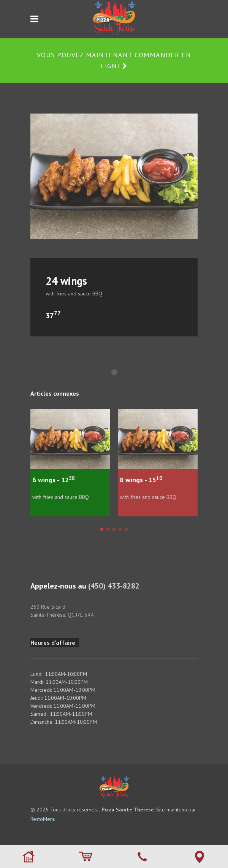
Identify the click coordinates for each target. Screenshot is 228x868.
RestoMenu (43, 819)
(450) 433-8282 (114, 586)
